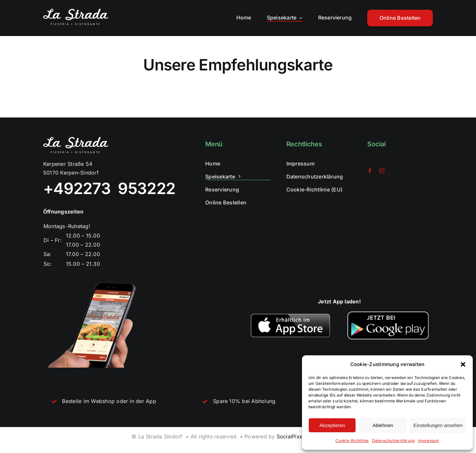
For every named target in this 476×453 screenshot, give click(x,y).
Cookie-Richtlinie (352, 441)
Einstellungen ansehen (438, 425)
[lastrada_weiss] (76, 11)
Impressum (428, 441)
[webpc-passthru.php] (291, 314)
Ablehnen (383, 425)
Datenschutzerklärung (394, 441)
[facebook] (370, 171)
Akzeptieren (332, 425)
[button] (463, 364)
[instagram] (382, 171)
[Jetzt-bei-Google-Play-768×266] (388, 314)
